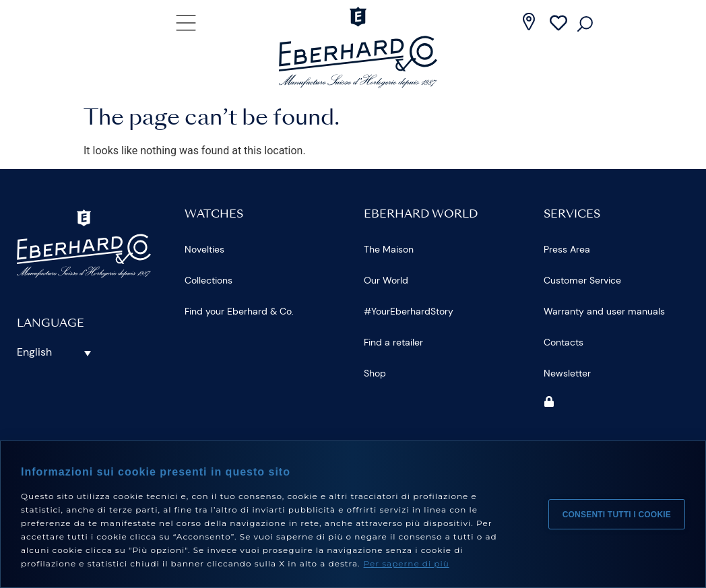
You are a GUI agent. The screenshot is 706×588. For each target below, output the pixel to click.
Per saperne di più (407, 563)
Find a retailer (393, 342)
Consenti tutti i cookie (617, 515)
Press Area (567, 249)
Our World (386, 280)
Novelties (204, 249)
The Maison (389, 249)
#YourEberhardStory (409, 311)
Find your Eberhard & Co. (239, 311)
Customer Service (582, 280)
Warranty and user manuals (604, 311)
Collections (208, 280)
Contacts (564, 342)
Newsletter (567, 373)
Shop (375, 373)
